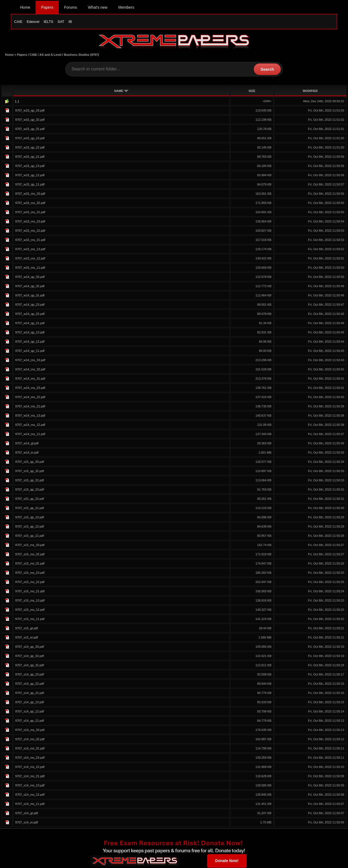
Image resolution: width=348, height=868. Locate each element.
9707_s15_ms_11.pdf (30, 619)
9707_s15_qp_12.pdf (29, 527)
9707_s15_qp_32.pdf (29, 471)
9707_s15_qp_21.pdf (29, 508)
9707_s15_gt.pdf (27, 628)
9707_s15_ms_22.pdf (30, 582)
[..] (17, 101)
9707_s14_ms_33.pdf (30, 730)
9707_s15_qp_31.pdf (29, 480)
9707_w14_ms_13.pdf (30, 416)
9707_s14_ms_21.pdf (30, 776)
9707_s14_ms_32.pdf (30, 739)
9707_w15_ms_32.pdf (30, 203)
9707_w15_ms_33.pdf (30, 194)
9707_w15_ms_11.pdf (30, 268)
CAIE (18, 22)
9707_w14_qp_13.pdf (30, 333)
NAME (121, 91)
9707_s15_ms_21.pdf (30, 591)
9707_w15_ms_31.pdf (30, 212)
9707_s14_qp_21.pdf (29, 693)
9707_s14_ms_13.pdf (30, 786)
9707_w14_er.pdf (27, 453)
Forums (71, 7)
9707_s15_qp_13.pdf (29, 517)
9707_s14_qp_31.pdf (29, 665)
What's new (98, 7)
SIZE (252, 91)
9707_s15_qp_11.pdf (29, 536)
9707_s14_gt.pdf (27, 813)
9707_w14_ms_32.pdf (30, 370)
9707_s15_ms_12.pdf (30, 610)
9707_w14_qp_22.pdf (30, 314)
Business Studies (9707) (81, 55)
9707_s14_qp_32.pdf (29, 656)
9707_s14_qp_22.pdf (29, 684)
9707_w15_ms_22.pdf (30, 231)
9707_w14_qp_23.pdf (30, 305)
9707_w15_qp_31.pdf (30, 129)
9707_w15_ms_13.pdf (30, 249)
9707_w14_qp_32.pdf (30, 286)
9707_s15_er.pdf (27, 638)
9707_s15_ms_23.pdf (30, 573)
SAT (61, 22)
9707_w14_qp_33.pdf (30, 277)
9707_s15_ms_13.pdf (30, 601)
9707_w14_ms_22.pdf (30, 397)
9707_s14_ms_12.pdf (30, 795)
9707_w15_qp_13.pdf (30, 166)
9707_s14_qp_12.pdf (29, 712)
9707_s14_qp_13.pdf (29, 702)
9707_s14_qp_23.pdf (29, 675)
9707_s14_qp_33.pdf (29, 647)
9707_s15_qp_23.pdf (29, 490)
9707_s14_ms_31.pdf (30, 749)
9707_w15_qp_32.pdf (30, 120)
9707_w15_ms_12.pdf (30, 259)
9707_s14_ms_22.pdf (30, 767)
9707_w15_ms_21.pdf (30, 240)
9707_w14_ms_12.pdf (30, 425)
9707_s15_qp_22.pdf (29, 499)
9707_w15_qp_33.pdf (30, 111)
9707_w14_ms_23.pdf (30, 388)
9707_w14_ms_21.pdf (30, 407)
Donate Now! (227, 861)
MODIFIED (310, 91)
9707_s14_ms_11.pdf (30, 804)
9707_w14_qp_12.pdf (30, 342)
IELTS (49, 22)
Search (267, 69)
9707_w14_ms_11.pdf (30, 434)
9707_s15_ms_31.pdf (30, 564)
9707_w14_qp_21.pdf (30, 323)
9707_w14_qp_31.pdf (30, 296)
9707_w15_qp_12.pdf (30, 175)
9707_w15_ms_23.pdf (30, 222)
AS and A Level (50, 55)
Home (25, 7)
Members (126, 7)
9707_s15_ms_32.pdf (30, 554)
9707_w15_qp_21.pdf (30, 157)
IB (70, 22)
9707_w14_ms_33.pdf (30, 360)
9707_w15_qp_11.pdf (30, 185)
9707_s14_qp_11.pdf (29, 721)
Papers (47, 7)
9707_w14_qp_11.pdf (30, 351)
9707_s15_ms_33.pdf (30, 545)
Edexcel (33, 22)
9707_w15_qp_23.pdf (30, 138)
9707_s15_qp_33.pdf (29, 462)
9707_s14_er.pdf (27, 823)
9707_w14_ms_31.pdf (30, 379)
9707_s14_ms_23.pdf (30, 758)
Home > (11, 55)
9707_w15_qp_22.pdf (30, 148)
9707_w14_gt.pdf (27, 444)
